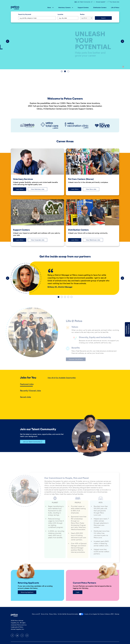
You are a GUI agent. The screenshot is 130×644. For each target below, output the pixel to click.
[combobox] (68, 18)
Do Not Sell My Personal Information (71, 614)
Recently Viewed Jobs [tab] (30, 391)
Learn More (21, 190)
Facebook (12, 635)
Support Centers (83, 7)
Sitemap (117, 614)
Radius (82, 14)
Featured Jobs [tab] (27, 384)
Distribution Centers (100, 7)
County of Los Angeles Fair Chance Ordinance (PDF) (99, 614)
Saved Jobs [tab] (26, 397)
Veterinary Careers (66, 7)
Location (60, 14)
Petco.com (35, 614)
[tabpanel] (79, 388)
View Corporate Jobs (38, 240)
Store (50, 7)
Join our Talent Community (30, 442)
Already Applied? (101, 2)
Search (103, 18)
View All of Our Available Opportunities (62, 378)
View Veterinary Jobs (38, 189)
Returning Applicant (27, 592)
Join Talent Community (82, 2)
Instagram (27, 635)
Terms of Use (44, 614)
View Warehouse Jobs (93, 240)
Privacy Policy (53, 614)
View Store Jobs (91, 189)
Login (78, 592)
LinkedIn (17, 635)
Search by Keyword (25, 14)
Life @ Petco (115, 7)
